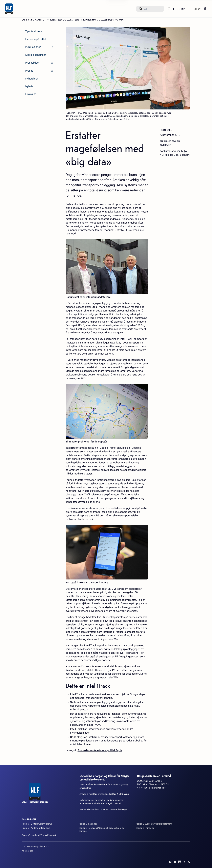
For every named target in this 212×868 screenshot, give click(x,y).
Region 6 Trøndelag (145, 828)
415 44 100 (142, 788)
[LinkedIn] (179, 862)
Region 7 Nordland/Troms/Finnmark (39, 835)
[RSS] (189, 862)
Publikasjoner (33, 47)
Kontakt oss (28, 851)
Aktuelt (41, 20)
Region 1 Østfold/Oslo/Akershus (37, 824)
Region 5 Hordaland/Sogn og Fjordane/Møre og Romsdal (102, 829)
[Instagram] (184, 862)
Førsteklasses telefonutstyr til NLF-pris (100, 750)
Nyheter (51, 20)
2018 (77, 20)
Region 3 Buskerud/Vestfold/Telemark (154, 824)
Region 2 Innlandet (88, 824)
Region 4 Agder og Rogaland (36, 828)
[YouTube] (175, 862)
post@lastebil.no (157, 788)
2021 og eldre (65, 20)
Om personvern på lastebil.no (36, 846)
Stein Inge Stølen (170, 141)
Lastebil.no (28, 20)
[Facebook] (170, 862)
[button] (200, 9)
